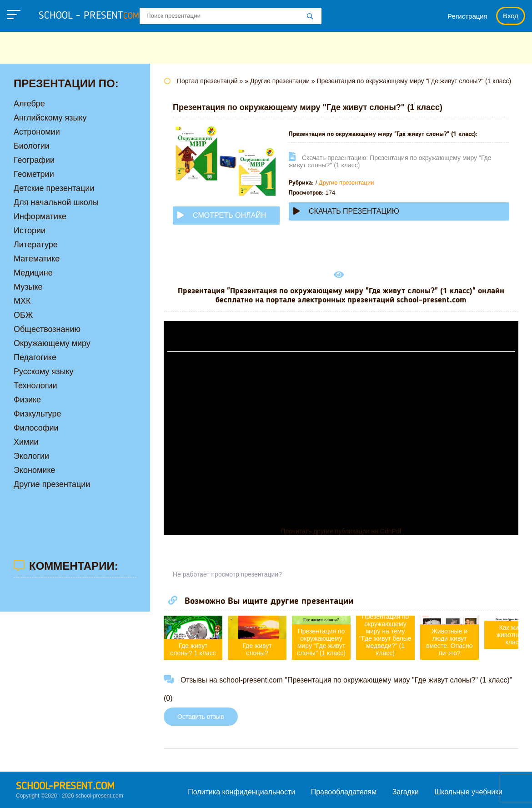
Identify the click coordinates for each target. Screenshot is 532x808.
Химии (26, 442)
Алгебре (29, 104)
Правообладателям (344, 792)
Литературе (36, 245)
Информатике (40, 216)
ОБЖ (23, 315)
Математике (37, 259)
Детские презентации (54, 188)
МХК (22, 301)
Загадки (406, 792)
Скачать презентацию (346, 211)
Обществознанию (47, 329)
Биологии (32, 146)
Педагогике (35, 357)
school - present (89, 16)
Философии (36, 428)
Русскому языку (43, 371)
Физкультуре (37, 414)
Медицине (33, 273)
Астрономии (37, 132)
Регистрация (467, 16)
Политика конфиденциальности (241, 792)
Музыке (28, 287)
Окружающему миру (52, 343)
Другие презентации (346, 183)
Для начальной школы (56, 202)
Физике (27, 400)
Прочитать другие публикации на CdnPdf (341, 531)
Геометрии (34, 174)
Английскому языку (50, 118)
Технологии (35, 386)
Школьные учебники (468, 792)
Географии (34, 160)
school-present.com (65, 787)
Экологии (31, 456)
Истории (30, 231)
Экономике (35, 470)
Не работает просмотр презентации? (227, 574)
